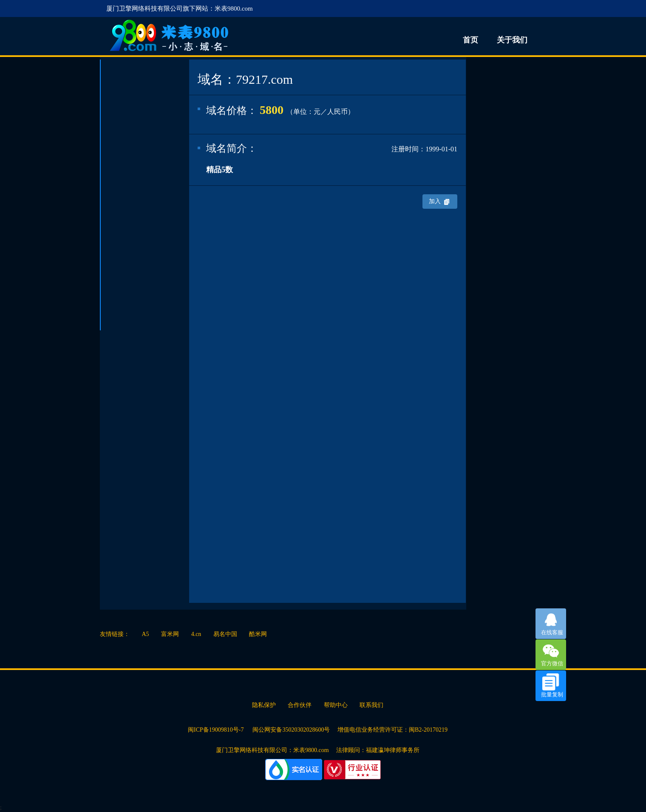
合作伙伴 (300, 705)
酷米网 (258, 634)
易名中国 (225, 634)
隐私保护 (264, 705)
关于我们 (512, 40)
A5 (146, 634)
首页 (470, 40)
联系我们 (371, 705)
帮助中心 (336, 705)
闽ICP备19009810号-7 (217, 730)
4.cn (196, 634)
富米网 (170, 634)
